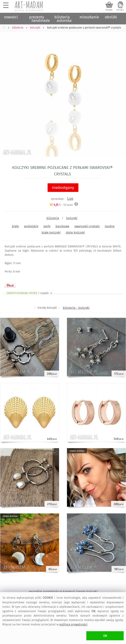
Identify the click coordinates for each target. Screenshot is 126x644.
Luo (70, 199)
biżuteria (53, 218)
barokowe (62, 226)
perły (47, 226)
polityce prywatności (73, 624)
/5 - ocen (61, 205)
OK (105, 636)
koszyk (109, 10)
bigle (15, 226)
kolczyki (72, 218)
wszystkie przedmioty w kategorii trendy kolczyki (63, 591)
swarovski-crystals (87, 226)
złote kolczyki (75, 232)
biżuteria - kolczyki (76, 308)
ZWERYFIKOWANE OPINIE (30, 293)
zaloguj (120, 10)
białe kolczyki (51, 232)
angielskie (31, 226)
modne (110, 226)
